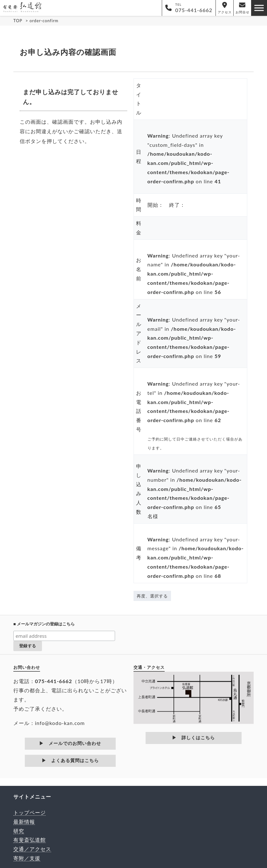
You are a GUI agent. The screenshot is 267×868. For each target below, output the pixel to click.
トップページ (30, 812)
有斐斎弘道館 (30, 840)
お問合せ (243, 8)
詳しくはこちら (198, 738)
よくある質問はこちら (77, 760)
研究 (19, 831)
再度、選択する (152, 596)
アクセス (225, 8)
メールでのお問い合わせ (75, 743)
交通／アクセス (32, 849)
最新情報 (24, 822)
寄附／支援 (27, 858)
